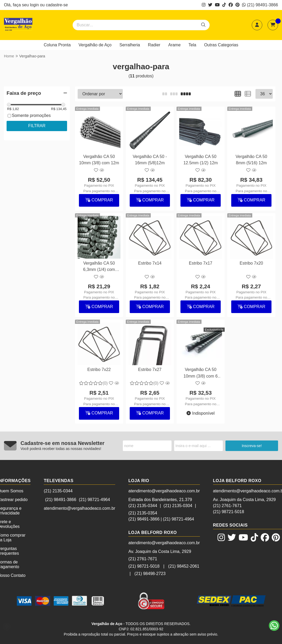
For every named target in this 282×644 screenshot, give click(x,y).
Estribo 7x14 (150, 263)
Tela (192, 45)
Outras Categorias (221, 45)
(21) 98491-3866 (260, 5)
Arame (174, 45)
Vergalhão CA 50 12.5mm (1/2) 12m (201, 160)
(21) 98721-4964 (94, 500)
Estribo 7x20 (251, 263)
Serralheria (130, 45)
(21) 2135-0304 (178, 506)
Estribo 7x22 (99, 370)
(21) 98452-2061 (184, 566)
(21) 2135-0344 (58, 491)
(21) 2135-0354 (143, 513)
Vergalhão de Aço (95, 45)
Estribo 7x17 (201, 263)
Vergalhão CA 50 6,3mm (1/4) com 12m (99, 267)
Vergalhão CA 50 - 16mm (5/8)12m (150, 160)
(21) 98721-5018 (144, 566)
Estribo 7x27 (150, 370)
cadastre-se (57, 5)
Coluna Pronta (57, 45)
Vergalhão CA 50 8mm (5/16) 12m (251, 160)
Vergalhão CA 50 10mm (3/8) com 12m (99, 160)
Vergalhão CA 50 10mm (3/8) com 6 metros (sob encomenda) (201, 373)
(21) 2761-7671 (143, 559)
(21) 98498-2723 (150, 574)
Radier (154, 45)
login (35, 5)
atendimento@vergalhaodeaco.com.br (79, 508)
